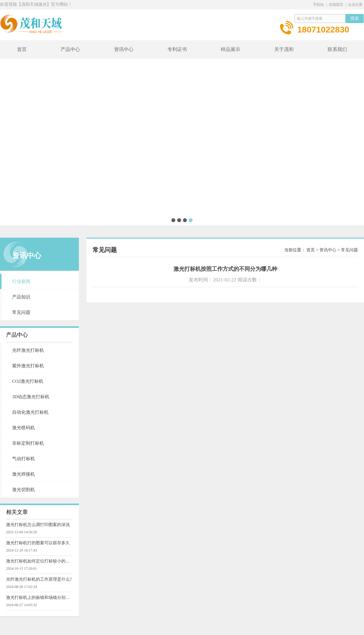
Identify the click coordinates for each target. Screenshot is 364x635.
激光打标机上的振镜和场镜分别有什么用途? (39, 598)
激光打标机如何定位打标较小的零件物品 (39, 561)
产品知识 (21, 297)
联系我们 (337, 49)
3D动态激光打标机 (31, 397)
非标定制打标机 (28, 443)
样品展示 (231, 49)
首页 (22, 49)
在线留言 (336, 5)
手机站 (318, 5)
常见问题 (21, 312)
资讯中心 (124, 49)
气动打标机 (24, 459)
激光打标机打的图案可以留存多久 (38, 543)
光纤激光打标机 (28, 350)
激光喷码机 (24, 428)
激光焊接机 (24, 474)
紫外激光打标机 (28, 366)
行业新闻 (21, 281)
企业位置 (355, 5)
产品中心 (70, 49)
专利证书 (177, 49)
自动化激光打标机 (30, 412)
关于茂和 (284, 49)
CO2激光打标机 (28, 381)
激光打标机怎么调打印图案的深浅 (38, 525)
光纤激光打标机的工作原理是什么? (39, 579)
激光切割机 (24, 490)
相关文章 (17, 512)
